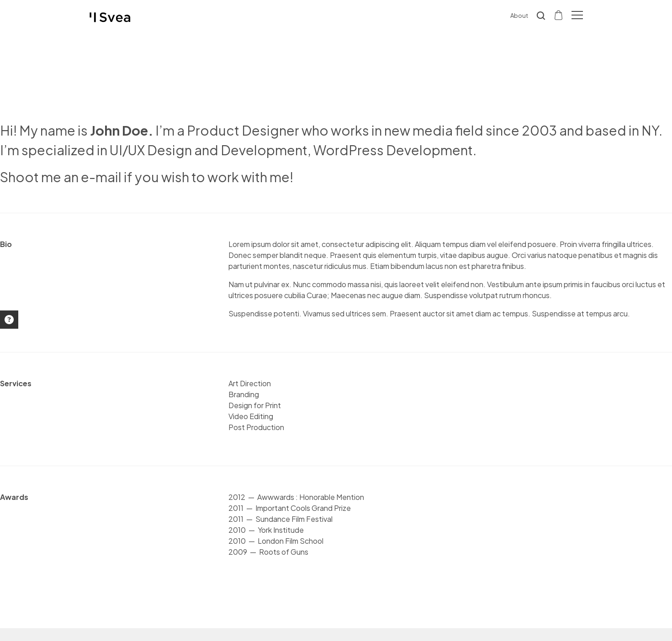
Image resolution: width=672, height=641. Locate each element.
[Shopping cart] (559, 15)
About (519, 16)
